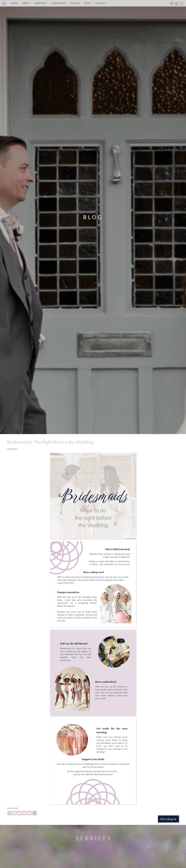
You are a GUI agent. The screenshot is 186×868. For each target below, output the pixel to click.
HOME (14, 3)
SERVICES (41, 3)
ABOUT (26, 3)
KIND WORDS (58, 3)
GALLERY (75, 3)
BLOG (88, 3)
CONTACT (101, 3)
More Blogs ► (168, 819)
